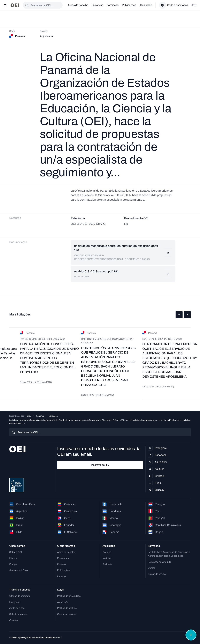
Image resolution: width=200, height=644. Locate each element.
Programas (63, 558)
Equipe (13, 564)
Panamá (40, 416)
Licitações (53, 416)
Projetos (62, 564)
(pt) (194, 5)
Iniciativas (97, 5)
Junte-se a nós (17, 608)
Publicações (129, 5)
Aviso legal (63, 602)
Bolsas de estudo (157, 574)
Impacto (61, 576)
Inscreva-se (100, 465)
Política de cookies (67, 608)
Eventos (107, 552)
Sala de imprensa (18, 614)
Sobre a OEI (16, 552)
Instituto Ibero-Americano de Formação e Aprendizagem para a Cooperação (169, 554)
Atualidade (146, 5)
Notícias (107, 558)
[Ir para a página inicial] (15, 5)
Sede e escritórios (19, 570)
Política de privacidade (69, 596)
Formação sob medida (159, 562)
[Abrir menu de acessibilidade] (191, 635)
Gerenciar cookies (67, 614)
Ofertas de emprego (20, 596)
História (13, 558)
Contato (14, 620)
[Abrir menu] (5, 5)
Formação (113, 5)
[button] (179, 315)
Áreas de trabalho (78, 5)
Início (29, 416)
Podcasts (107, 564)
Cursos (152, 568)
